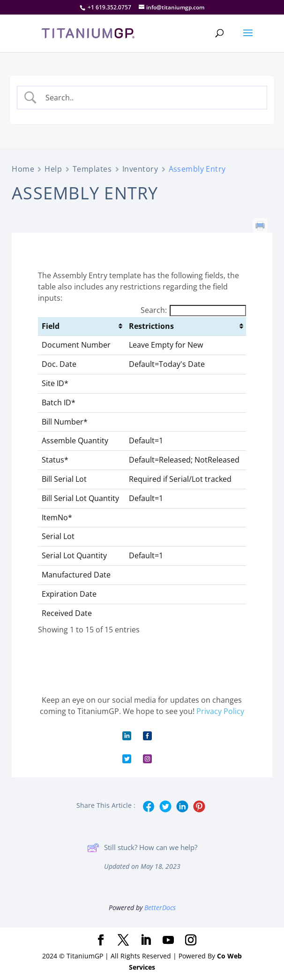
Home (23, 169)
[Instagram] (191, 940)
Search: (194, 310)
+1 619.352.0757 (109, 7)
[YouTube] (168, 940)
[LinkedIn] (146, 940)
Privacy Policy (220, 711)
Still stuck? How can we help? (142, 848)
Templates (92, 169)
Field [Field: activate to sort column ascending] (51, 326)
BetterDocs (160, 908)
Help (53, 169)
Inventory (140, 169)
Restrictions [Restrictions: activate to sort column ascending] (151, 326)
